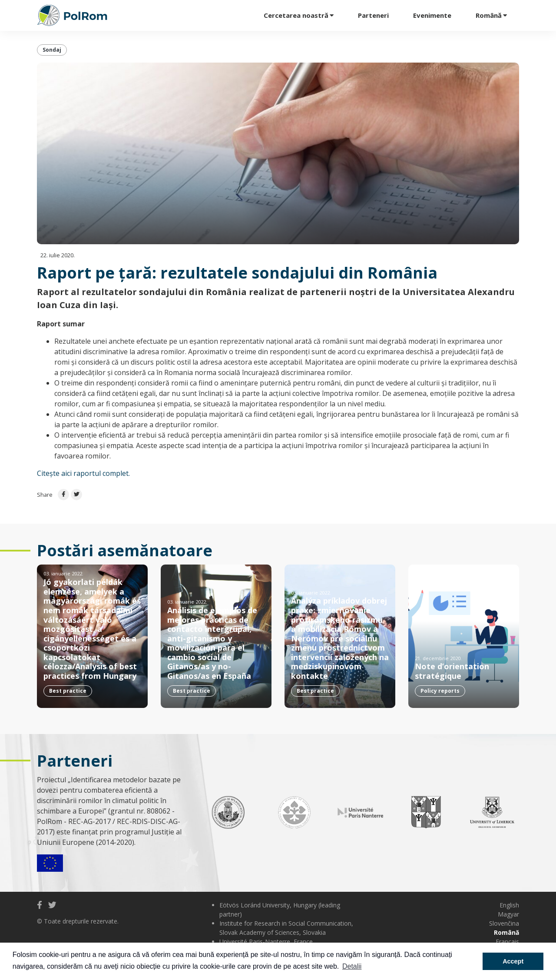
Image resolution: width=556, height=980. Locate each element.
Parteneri (373, 15)
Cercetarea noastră (296, 15)
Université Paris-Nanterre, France (266, 942)
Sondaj (52, 50)
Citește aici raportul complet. (83, 473)
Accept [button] (513, 961)
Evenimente (432, 15)
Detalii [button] (352, 966)
